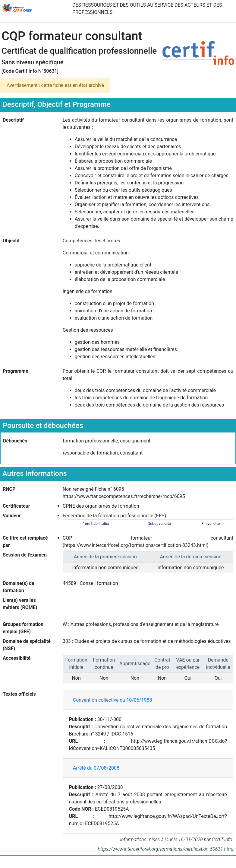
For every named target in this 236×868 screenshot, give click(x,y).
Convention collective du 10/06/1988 (113, 700)
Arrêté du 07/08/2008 (96, 768)
